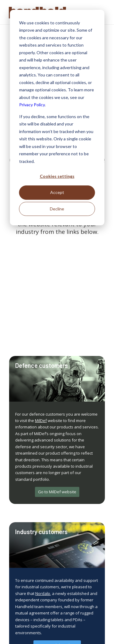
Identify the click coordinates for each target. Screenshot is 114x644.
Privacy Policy (32, 105)
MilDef (41, 421)
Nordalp (43, 593)
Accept (57, 192)
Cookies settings (57, 176)
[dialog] (57, 118)
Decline (57, 209)
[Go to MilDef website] (57, 492)
